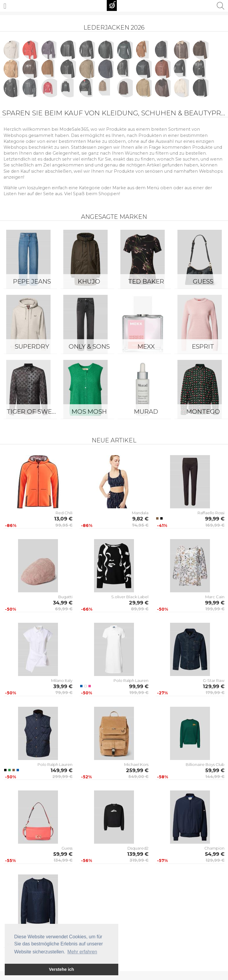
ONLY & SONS (89, 346)
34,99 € (63, 603)
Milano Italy (62, 680)
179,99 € (215, 693)
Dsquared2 (138, 848)
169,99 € (215, 525)
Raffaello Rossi (211, 513)
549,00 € (138, 777)
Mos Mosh (89, 411)
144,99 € (215, 777)
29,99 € (139, 603)
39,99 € (63, 686)
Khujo (89, 281)
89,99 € (140, 609)
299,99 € (62, 777)
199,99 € (215, 609)
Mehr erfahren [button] (82, 952)
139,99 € (138, 854)
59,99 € (215, 770)
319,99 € (139, 860)
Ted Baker (146, 281)
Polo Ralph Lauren (131, 680)
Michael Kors (136, 764)
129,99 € (214, 686)
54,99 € (215, 854)
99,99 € (215, 519)
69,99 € (64, 609)
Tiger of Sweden (34, 411)
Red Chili (64, 513)
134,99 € (63, 860)
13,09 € (63, 519)
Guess (67, 848)
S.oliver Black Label (130, 597)
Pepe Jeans (32, 281)
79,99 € (64, 693)
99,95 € (64, 525)
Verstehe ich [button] (62, 969)
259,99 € (137, 770)
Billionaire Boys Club (205, 764)
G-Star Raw (214, 680)
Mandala (140, 513)
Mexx (146, 346)
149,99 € (62, 770)
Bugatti (65, 597)
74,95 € (140, 525)
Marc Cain (215, 597)
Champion (214, 848)
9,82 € (140, 519)
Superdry (32, 346)
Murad (146, 411)
